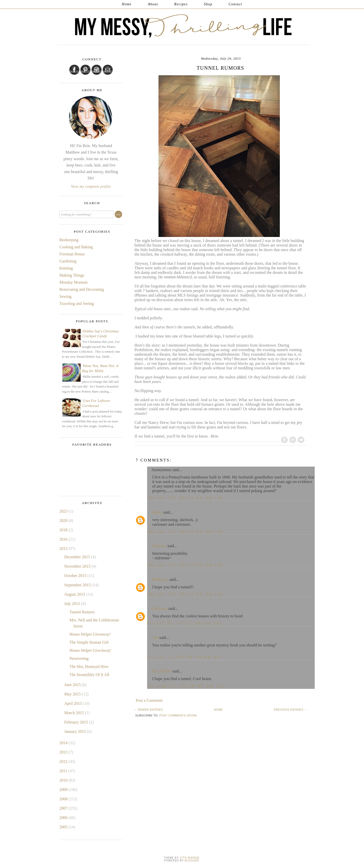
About (153, 4)
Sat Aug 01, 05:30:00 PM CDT (186, 686)
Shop (208, 4)
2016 (64, 539)
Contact (235, 4)
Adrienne (159, 546)
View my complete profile (91, 187)
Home (127, 4)
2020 (64, 521)
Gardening (68, 261)
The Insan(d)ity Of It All (89, 675)
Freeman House (72, 254)
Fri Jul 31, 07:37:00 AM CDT (185, 623)
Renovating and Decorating (82, 289)
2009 (64, 790)
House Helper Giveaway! (90, 634)
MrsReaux (160, 579)
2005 (64, 827)
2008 (64, 799)
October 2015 (76, 576)
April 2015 (74, 703)
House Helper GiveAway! (90, 650)
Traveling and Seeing (77, 304)
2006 (64, 818)
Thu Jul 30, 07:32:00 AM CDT (185, 498)
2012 (64, 762)
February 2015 (77, 722)
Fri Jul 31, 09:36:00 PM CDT (185, 657)
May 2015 (73, 694)
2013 (64, 752)
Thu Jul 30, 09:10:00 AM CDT (185, 531)
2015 (64, 549)
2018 (64, 530)
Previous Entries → (290, 710)
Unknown (159, 608)
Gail (155, 637)
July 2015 (73, 604)
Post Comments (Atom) (178, 715)
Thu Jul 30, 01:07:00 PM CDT (186, 565)
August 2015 (75, 594)
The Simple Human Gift (89, 642)
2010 (64, 780)
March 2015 (75, 713)
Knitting (66, 268)
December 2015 (78, 557)
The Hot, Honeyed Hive (89, 667)
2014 (64, 743)
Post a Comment (149, 700)
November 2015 (78, 566)
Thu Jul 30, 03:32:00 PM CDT (186, 594)
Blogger (192, 861)
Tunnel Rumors (82, 612)
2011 (64, 771)
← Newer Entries (148, 710)
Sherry (157, 512)
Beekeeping (69, 240)
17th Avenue (189, 858)
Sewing (65, 296)
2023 (64, 511)
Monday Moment (74, 282)
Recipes (181, 4)
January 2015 (76, 731)
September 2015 (78, 585)
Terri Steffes (161, 671)
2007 (64, 808)
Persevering (79, 658)
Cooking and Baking (76, 247)
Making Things (72, 275)
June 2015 (73, 685)
